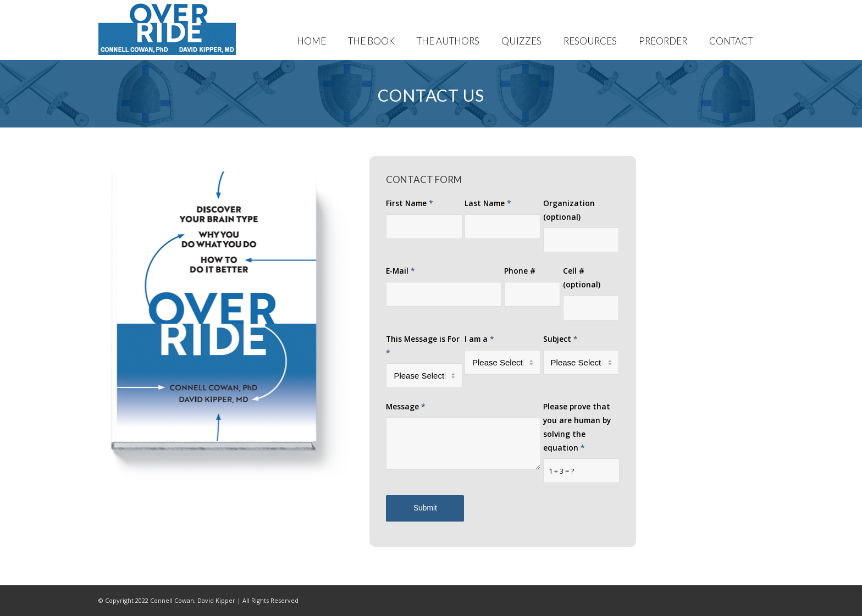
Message (406, 406)
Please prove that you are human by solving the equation (577, 427)
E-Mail (400, 271)
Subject (560, 339)
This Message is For (423, 346)
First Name (410, 203)
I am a (479, 339)
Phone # (520, 271)
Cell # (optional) (582, 278)
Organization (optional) (569, 210)
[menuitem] (311, 30)
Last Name (488, 203)
